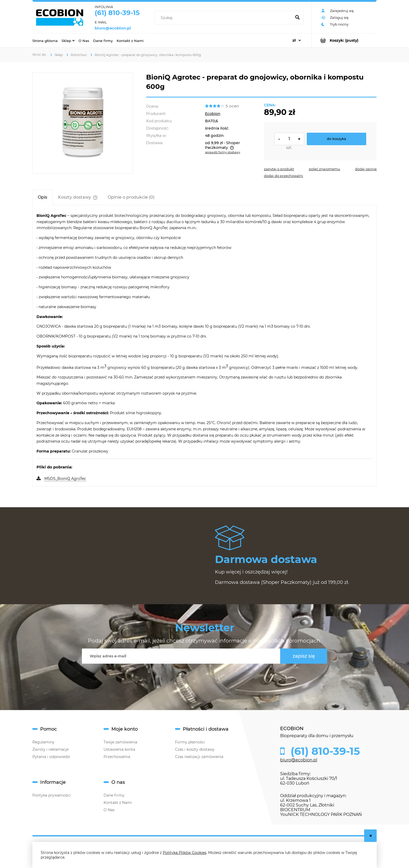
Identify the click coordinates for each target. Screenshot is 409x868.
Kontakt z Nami (118, 803)
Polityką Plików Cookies (185, 853)
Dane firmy (114, 795)
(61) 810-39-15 (117, 13)
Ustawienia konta (119, 749)
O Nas (109, 810)
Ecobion (213, 114)
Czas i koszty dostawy (195, 749)
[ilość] (289, 139)
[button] (279, 169)
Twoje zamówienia (120, 742)
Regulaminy (43, 742)
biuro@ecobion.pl (113, 28)
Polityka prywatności (52, 795)
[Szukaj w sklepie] (224, 18)
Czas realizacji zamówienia (199, 757)
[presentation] (199, 676)
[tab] (43, 197)
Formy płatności (190, 742)
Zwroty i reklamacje (50, 749)
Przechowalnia (117, 757)
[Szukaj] (297, 18)
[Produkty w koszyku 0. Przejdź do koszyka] (344, 40)
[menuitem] (45, 40)
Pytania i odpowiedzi (51, 757)
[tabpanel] (204, 347)
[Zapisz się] (304, 656)
